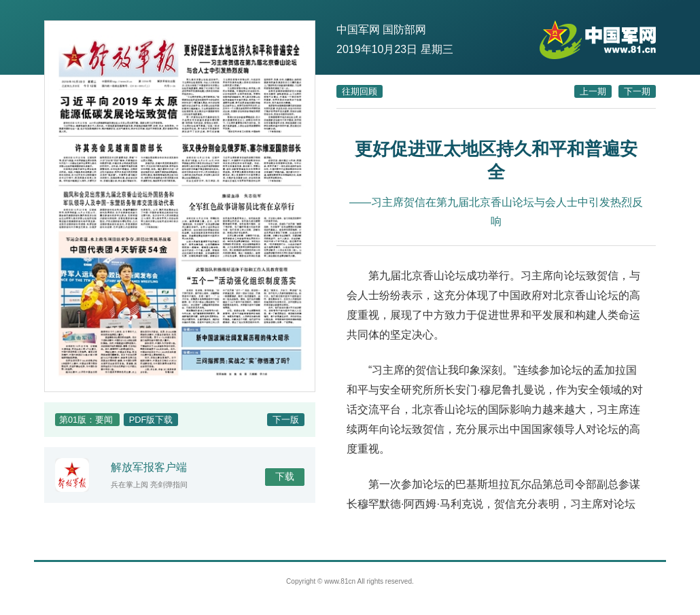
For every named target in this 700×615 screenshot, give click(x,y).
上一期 (593, 91)
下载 (285, 476)
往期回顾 (360, 91)
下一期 (637, 91)
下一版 (286, 420)
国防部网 (404, 30)
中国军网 (358, 30)
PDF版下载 (151, 420)
